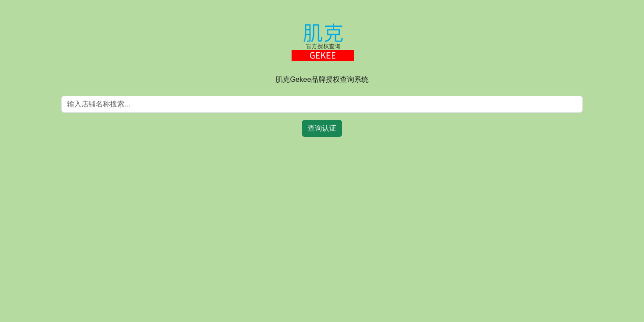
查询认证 (322, 128)
